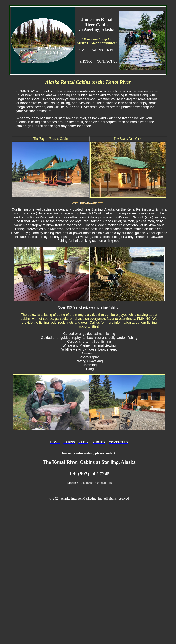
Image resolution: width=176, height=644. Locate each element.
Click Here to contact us (94, 483)
